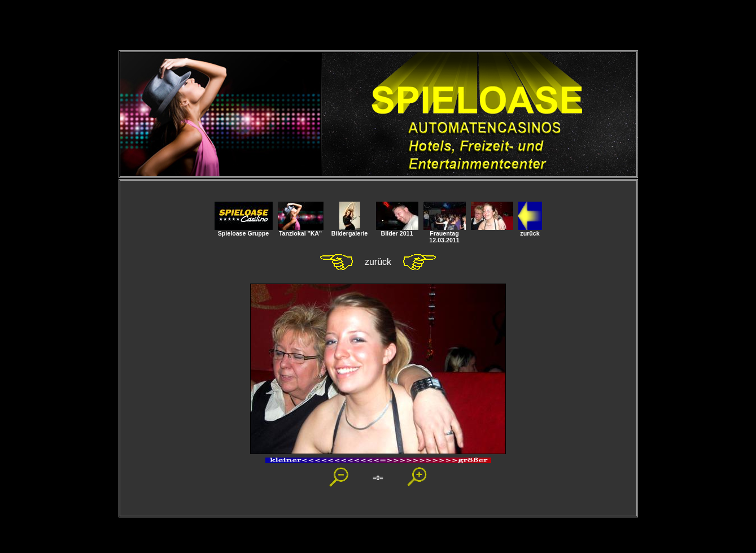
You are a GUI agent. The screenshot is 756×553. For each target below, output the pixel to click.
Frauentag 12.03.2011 (445, 234)
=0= (378, 478)
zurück (530, 230)
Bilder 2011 (397, 230)
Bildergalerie (350, 230)
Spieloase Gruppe (244, 230)
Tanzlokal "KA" (301, 230)
